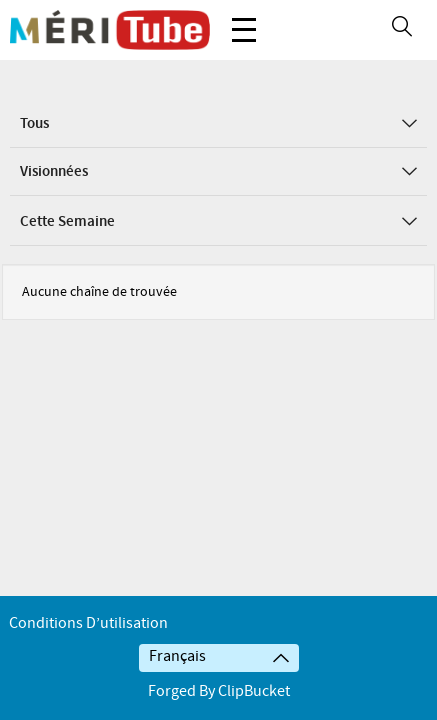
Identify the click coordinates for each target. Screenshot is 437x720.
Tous (218, 124)
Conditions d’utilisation (88, 623)
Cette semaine (218, 222)
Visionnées (218, 172)
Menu (244, 19)
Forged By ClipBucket (219, 691)
